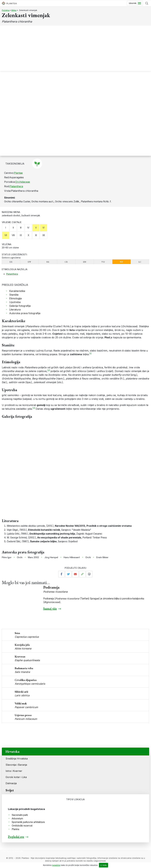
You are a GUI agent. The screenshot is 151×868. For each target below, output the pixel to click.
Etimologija (15, 298)
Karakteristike (17, 291)
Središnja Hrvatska (17, 759)
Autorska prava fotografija (25, 313)
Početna (6, 10)
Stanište (14, 295)
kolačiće (56, 865)
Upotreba (15, 302)
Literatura (15, 310)
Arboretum (17, 819)
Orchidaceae (23, 182)
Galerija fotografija (20, 306)
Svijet (10, 790)
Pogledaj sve (16, 837)
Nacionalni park (20, 815)
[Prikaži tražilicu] (147, 3)
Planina (15, 829)
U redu (104, 865)
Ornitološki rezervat (22, 826)
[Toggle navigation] (135, 3)
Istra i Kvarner (14, 771)
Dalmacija (11, 783)
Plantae (18, 173)
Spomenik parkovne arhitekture (28, 822)
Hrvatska (13, 751)
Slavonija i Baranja (16, 765)
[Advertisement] (75, 49)
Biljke (14, 10)
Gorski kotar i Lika (16, 777)
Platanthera (16, 186)
